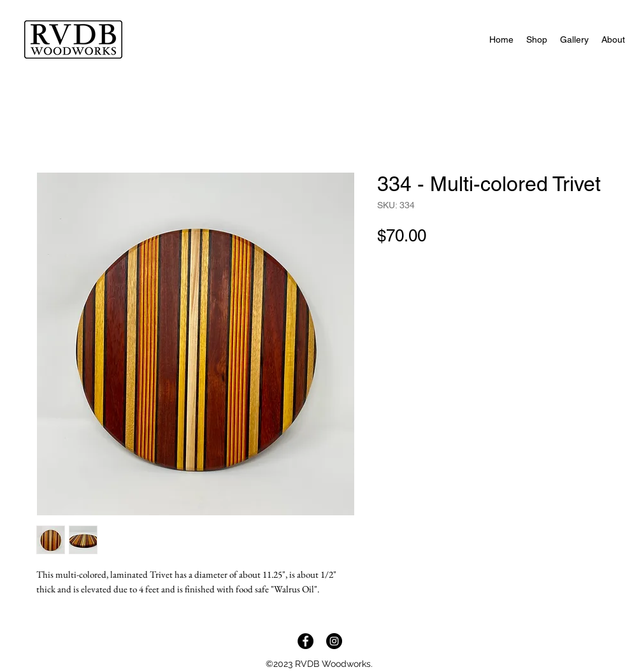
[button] (537, 39)
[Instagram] (334, 641)
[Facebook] (305, 641)
